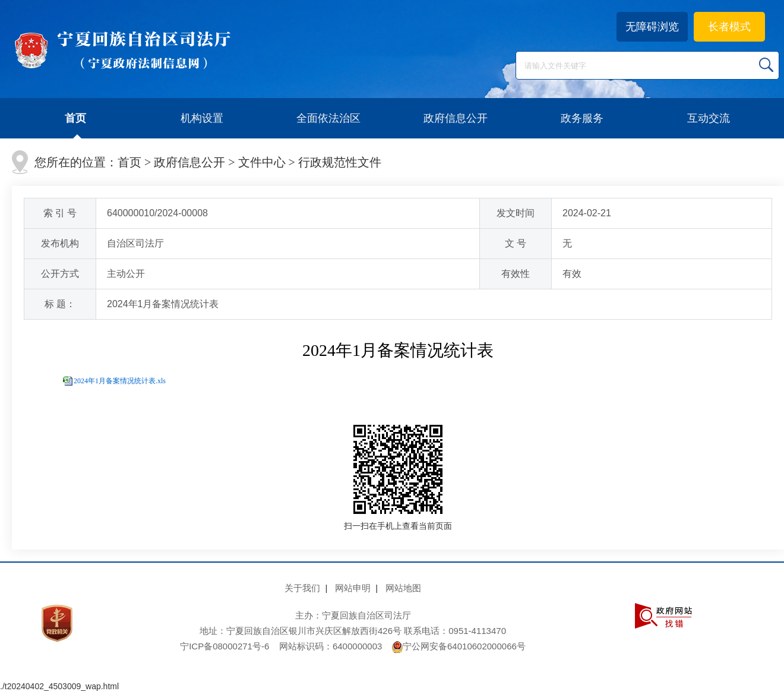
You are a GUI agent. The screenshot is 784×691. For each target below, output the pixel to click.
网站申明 (353, 588)
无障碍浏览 (652, 27)
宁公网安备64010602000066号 (459, 646)
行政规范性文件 (340, 162)
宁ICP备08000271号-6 (225, 646)
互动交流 (709, 118)
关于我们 (302, 588)
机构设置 (202, 118)
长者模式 (729, 27)
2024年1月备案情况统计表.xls (120, 381)
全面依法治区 (328, 118)
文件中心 (262, 162)
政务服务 (582, 118)
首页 (75, 118)
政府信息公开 (456, 118)
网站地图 (403, 588)
